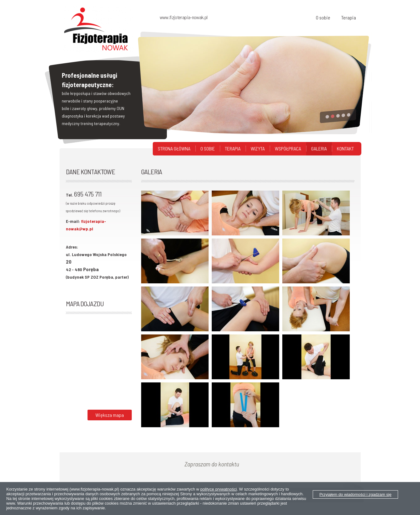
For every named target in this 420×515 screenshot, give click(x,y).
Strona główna (174, 148)
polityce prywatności (219, 489)
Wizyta (258, 148)
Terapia (349, 17)
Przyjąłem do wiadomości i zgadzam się (355, 494)
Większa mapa (110, 415)
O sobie (323, 17)
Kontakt (345, 148)
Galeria (319, 148)
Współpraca (288, 148)
